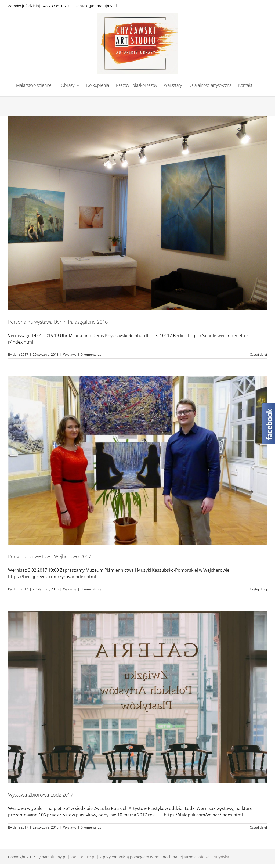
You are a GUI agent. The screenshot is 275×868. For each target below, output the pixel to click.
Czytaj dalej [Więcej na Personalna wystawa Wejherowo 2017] (258, 589)
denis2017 (20, 354)
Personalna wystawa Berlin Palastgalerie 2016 (58, 322)
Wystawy (70, 354)
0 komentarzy (91, 354)
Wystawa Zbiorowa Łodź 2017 (41, 795)
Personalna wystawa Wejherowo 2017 (50, 556)
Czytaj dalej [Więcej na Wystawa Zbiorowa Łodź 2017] (258, 827)
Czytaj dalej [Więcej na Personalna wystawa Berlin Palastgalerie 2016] (258, 354)
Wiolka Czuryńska (213, 857)
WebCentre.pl (83, 857)
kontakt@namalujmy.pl (96, 6)
